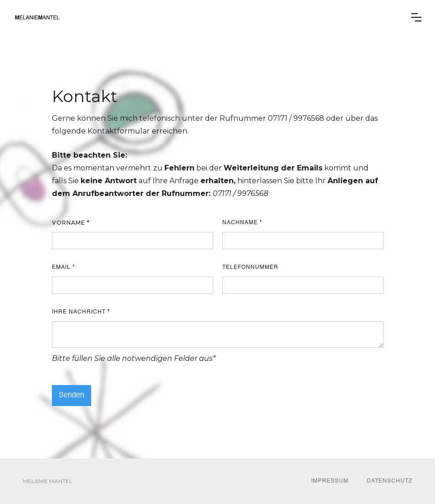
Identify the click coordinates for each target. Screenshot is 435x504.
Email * (64, 267)
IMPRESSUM (330, 481)
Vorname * (71, 223)
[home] (37, 17)
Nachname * (242, 223)
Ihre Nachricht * (81, 312)
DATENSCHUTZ (389, 481)
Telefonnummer (250, 267)
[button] (416, 17)
